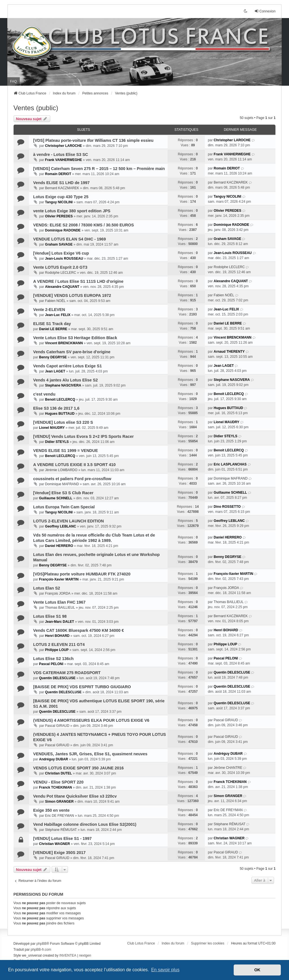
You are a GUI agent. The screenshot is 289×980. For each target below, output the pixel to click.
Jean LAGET (55, 371)
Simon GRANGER (59, 802)
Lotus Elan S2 (47, 588)
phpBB (41, 944)
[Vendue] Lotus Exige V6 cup (61, 253)
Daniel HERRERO (59, 546)
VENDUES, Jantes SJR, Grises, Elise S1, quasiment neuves (90, 754)
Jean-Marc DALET (60, 622)
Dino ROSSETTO (227, 507)
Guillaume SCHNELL (56, 498)
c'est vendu (44, 394)
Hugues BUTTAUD (60, 414)
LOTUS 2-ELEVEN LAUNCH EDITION (69, 521)
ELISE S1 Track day (52, 324)
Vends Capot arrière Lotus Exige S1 (68, 366)
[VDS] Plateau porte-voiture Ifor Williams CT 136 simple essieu (93, 140)
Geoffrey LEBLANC (61, 526)
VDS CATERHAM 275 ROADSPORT (67, 673)
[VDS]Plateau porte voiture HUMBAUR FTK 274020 (82, 574)
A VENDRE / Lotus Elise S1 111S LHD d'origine (78, 281)
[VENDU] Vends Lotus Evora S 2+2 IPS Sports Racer (84, 436)
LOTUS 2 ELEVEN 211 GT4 (59, 644)
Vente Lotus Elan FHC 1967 (60, 602)
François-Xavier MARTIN (59, 579)
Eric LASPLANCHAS (230, 464)
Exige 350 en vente (52, 810)
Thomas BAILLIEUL (60, 608)
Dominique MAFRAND (62, 484)
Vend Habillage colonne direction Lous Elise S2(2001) (85, 824)
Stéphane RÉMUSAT (61, 830)
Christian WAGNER (54, 844)
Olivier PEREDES (59, 216)
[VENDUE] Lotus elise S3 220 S (63, 422)
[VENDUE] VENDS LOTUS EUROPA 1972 (72, 295)
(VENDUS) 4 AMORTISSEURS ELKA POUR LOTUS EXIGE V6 (91, 720)
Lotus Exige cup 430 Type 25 (61, 197)
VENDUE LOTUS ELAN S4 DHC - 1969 (70, 239)
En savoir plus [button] (165, 970)
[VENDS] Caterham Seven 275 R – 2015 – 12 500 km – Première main (99, 169)
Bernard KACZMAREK (62, 188)
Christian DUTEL (59, 773)
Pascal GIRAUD (57, 726)
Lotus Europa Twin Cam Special (64, 507)
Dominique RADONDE (63, 230)
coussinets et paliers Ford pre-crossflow (72, 479)
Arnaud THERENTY (229, 352)
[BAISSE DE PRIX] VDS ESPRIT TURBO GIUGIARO (82, 687)
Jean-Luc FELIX (58, 315)
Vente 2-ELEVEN (49, 310)
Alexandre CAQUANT (62, 287)
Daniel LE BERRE (53, 329)
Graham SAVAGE (59, 244)
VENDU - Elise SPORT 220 (58, 782)
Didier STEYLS (57, 442)
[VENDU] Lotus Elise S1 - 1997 (63, 838)
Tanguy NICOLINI (59, 202)
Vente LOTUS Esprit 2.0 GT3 (60, 267)
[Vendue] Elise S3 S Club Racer (64, 493)
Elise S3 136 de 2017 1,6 (56, 408)
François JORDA (58, 593)
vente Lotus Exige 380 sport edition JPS (72, 211)
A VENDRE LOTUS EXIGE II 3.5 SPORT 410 (75, 465)
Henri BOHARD (57, 636)
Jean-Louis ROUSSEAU (64, 259)
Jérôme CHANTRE (228, 768)
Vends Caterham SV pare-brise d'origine (72, 352)
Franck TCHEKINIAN (55, 787)
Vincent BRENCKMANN (64, 343)
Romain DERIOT (58, 174)
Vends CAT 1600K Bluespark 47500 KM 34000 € (79, 630)
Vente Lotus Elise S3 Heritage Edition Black (75, 338)
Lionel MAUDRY (52, 428)
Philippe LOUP (57, 650)
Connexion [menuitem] (265, 11)
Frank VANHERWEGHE (64, 160)
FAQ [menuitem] (14, 81)
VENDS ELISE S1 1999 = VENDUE (66, 451)
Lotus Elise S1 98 (50, 616)
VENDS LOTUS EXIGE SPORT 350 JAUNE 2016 (79, 768)
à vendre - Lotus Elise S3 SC (61, 154)
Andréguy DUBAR (53, 759)
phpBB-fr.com (41, 950)
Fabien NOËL (55, 301)
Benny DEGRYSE (53, 357)
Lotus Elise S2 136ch (53, 659)
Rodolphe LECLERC (61, 273)
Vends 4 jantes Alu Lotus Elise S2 (66, 380)
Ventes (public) (36, 108)
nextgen (85, 955)
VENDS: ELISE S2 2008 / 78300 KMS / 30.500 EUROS (84, 225)
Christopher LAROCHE (64, 146)
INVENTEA (68, 955)
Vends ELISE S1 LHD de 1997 (62, 183)
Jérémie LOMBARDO (61, 470)
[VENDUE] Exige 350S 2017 (60, 853)
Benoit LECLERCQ (60, 399)
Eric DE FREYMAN (60, 816)
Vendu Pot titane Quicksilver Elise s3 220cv (75, 796)
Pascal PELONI (51, 664)
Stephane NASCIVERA (63, 385)
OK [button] (257, 970)
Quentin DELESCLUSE (57, 678)
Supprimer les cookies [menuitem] (208, 943)
